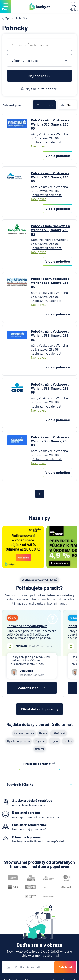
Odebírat (65, 967)
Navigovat (38, 146)
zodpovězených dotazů (40, 580)
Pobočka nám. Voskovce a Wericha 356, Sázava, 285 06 (50, 124)
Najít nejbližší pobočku (40, 89)
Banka (43, 733)
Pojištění (40, 741)
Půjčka (54, 741)
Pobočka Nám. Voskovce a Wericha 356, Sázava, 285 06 (50, 230)
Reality (68, 741)
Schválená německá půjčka (27, 626)
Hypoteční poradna (19, 741)
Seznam (44, 105)
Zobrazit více (32, 688)
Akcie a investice (24, 733)
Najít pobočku (40, 76)
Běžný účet (58, 733)
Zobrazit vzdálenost (47, 142)
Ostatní (39, 749)
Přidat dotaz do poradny (39, 709)
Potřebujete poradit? (39, 588)
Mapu (68, 105)
